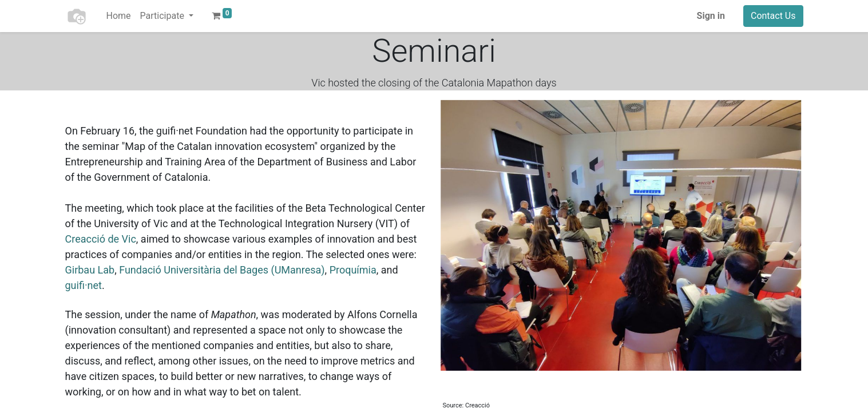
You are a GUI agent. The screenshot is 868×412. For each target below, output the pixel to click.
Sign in (711, 16)
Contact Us (773, 16)
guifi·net (84, 285)
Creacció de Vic (101, 239)
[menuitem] (119, 16)
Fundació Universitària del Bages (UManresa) (222, 270)
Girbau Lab (90, 270)
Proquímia (353, 270)
